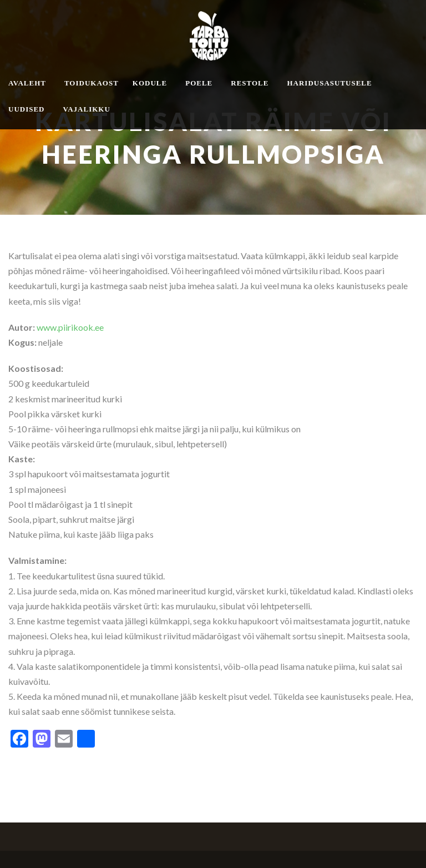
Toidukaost (92, 83)
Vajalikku (87, 109)
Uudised (27, 109)
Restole (250, 83)
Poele (199, 83)
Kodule (150, 83)
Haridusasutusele (329, 83)
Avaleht (27, 83)
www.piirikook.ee (70, 327)
